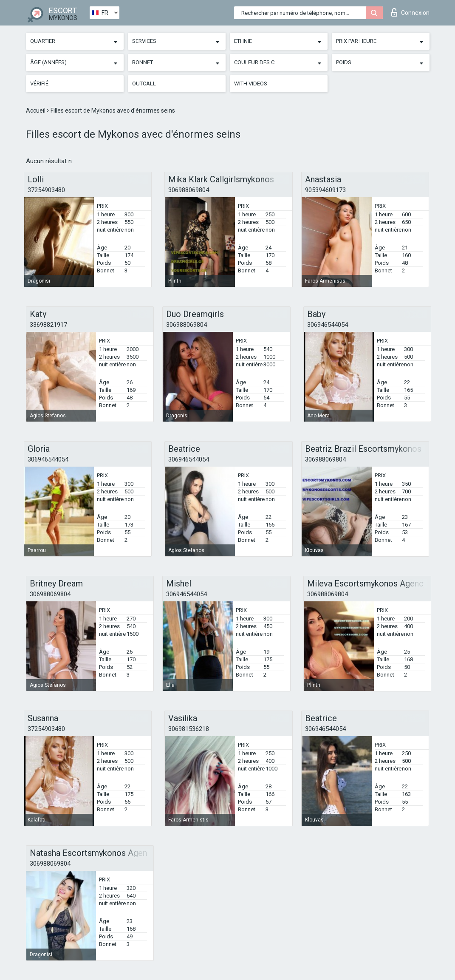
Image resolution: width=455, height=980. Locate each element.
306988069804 (189, 190)
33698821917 (48, 325)
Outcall (144, 84)
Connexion (410, 12)
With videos (251, 84)
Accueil (36, 110)
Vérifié (39, 84)
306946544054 (328, 325)
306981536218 (189, 729)
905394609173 (325, 190)
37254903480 (46, 190)
